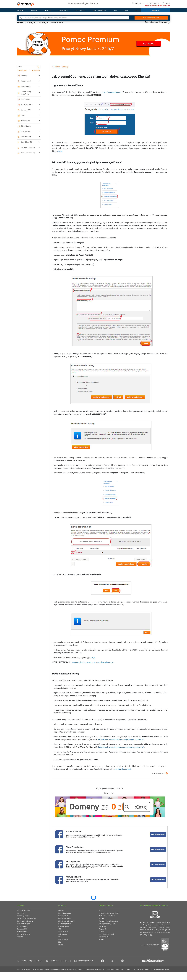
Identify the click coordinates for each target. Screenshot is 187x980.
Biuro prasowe (22, 932)
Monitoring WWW (64, 924)
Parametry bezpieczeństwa (108, 921)
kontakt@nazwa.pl (123, 769)
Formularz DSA (104, 937)
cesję (93, 657)
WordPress (63, 10)
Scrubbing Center (23, 916)
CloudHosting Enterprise (67, 921)
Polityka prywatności (106, 934)
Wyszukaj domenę (149, 18)
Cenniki (102, 932)
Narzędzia (139, 3)
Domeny (20, 10)
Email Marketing (64, 926)
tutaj (60, 151)
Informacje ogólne (24, 911)
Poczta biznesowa (64, 913)
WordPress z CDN (64, 918)
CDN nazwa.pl (63, 939)
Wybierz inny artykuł (160, 773)
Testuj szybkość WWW (107, 916)
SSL (137, 10)
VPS (115, 10)
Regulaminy (103, 929)
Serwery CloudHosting (25, 921)
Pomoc (102, 918)
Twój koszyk (156, 10)
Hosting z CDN (63, 916)
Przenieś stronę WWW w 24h (109, 913)
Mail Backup (62, 934)
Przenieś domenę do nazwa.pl (156, 22)
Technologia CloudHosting (26, 918)
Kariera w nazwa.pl (24, 934)
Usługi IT (61, 945)
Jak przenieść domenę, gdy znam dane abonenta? (93, 662)
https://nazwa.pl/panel (111, 92)
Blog (101, 911)
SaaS (126, 10)
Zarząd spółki (22, 929)
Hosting (48, 10)
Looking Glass (22, 926)
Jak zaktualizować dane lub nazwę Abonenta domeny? (121, 739)
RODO (101, 939)
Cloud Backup (63, 932)
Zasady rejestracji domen (108, 924)
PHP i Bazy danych (23, 924)
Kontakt (20, 937)
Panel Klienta (154, 3)
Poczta (167, 3)
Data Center (21, 913)
